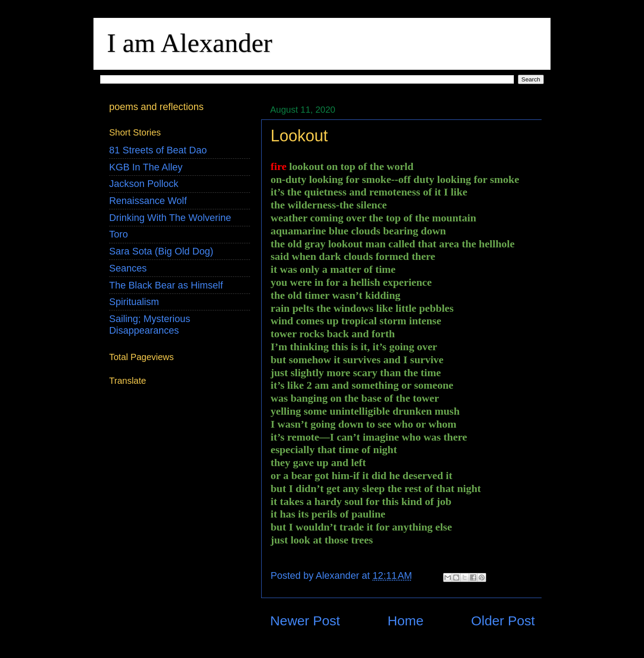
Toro (119, 234)
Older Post (503, 621)
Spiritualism (134, 302)
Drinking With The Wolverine (170, 218)
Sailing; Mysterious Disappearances (150, 325)
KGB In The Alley (146, 167)
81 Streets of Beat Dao (158, 150)
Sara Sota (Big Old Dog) (161, 251)
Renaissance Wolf (148, 201)
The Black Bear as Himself (166, 285)
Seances (128, 268)
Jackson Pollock (144, 184)
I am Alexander (190, 43)
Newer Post (305, 621)
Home (405, 621)
